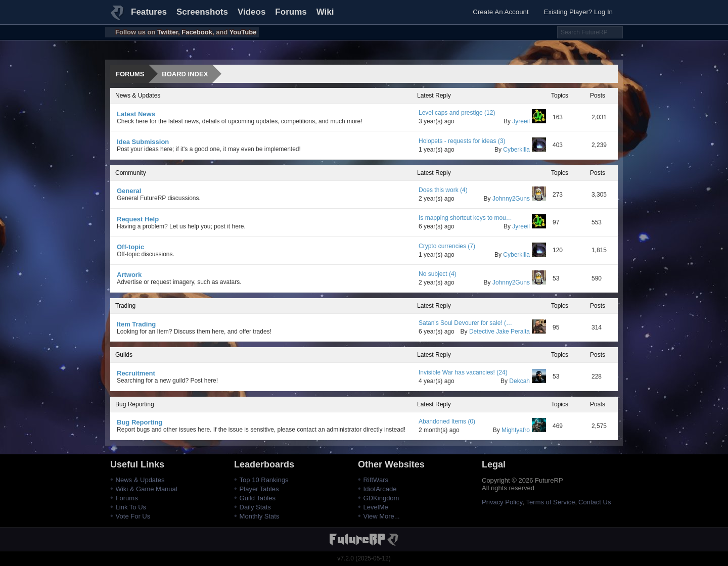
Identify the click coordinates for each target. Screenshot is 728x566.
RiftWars (376, 480)
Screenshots (202, 12)
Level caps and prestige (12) (457, 113)
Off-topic (130, 247)
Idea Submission (143, 142)
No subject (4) (438, 274)
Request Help (138, 219)
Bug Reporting (140, 422)
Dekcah (528, 381)
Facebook (197, 32)
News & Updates (140, 480)
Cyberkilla (525, 150)
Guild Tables (258, 498)
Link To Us (131, 507)
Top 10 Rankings (264, 480)
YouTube (243, 32)
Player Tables (259, 489)
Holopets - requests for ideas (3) (462, 141)
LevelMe (376, 507)
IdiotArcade (380, 489)
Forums (291, 12)
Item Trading (136, 324)
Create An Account (500, 12)
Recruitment (136, 373)
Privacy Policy (502, 502)
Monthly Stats (260, 516)
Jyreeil (529, 121)
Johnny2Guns (519, 199)
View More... (382, 516)
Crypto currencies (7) (447, 246)
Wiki (325, 12)
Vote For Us (133, 516)
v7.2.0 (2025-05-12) (364, 558)
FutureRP (118, 17)
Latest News (136, 114)
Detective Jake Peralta (508, 332)
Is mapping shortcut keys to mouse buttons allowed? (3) (466, 218)
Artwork (129, 275)
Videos (252, 12)
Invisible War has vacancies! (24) (463, 372)
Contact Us (595, 502)
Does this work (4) (443, 190)
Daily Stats (255, 507)
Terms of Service (551, 502)
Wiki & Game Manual (147, 489)
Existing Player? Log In (578, 12)
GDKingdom (381, 498)
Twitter (168, 32)
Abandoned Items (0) (447, 421)
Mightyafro (524, 430)
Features (149, 12)
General (129, 191)
